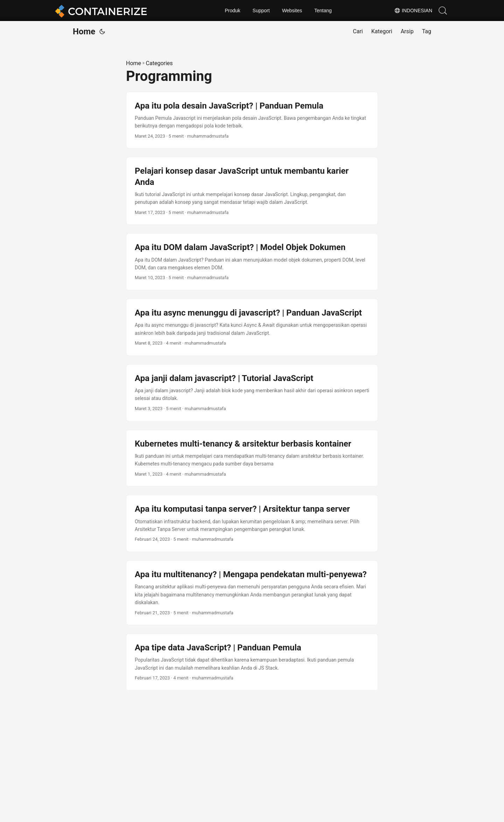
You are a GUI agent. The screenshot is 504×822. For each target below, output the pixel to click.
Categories (159, 63)
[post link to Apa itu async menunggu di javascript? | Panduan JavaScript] (252, 327)
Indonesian (413, 11)
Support (261, 11)
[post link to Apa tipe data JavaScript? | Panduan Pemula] (252, 662)
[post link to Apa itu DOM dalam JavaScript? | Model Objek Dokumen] (252, 262)
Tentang (323, 11)
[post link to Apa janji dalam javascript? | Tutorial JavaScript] (252, 393)
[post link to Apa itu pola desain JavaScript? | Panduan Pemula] (252, 120)
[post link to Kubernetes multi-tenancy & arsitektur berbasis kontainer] (252, 458)
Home (84, 32)
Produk (232, 11)
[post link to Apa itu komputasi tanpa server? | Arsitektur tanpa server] (252, 523)
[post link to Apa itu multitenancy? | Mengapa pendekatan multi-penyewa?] (252, 593)
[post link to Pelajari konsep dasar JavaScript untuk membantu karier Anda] (252, 191)
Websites (292, 11)
